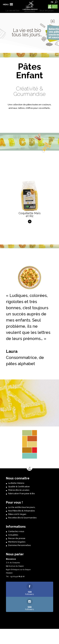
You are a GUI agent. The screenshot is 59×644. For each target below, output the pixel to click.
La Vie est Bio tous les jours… (22, 507)
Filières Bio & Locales (19, 490)
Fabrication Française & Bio (21, 493)
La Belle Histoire (16, 483)
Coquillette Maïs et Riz (30, 217)
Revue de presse (17, 538)
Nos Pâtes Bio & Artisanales (21, 511)
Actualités (13, 535)
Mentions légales (17, 542)
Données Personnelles (19, 545)
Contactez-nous (16, 531)
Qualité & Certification (19, 487)
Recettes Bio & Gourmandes (22, 518)
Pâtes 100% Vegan (17, 514)
